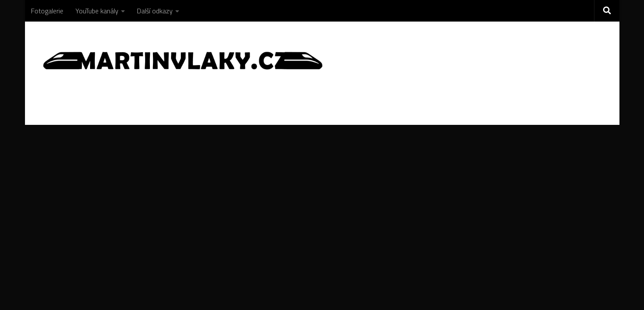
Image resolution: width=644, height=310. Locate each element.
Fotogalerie (47, 11)
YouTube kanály (97, 11)
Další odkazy (155, 11)
